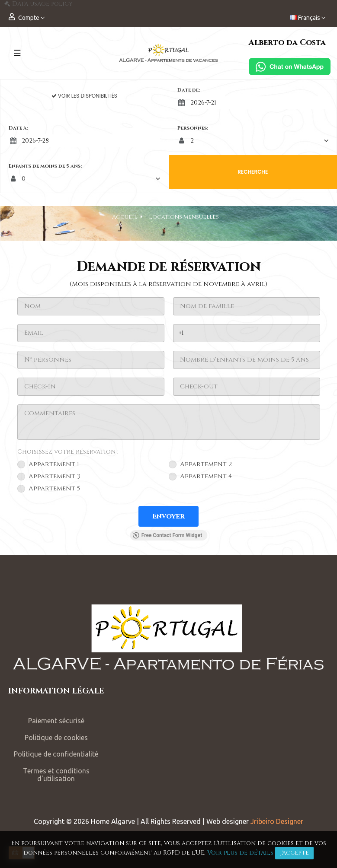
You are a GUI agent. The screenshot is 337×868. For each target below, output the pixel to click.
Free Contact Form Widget (167, 535)
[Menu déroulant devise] (308, 18)
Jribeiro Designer (277, 821)
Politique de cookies (56, 738)
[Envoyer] (168, 516)
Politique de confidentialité (56, 754)
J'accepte (294, 853)
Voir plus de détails (240, 853)
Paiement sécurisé (56, 721)
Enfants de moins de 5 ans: (45, 166)
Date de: (189, 90)
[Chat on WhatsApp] (290, 66)
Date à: (18, 128)
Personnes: (193, 128)
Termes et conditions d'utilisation (56, 775)
